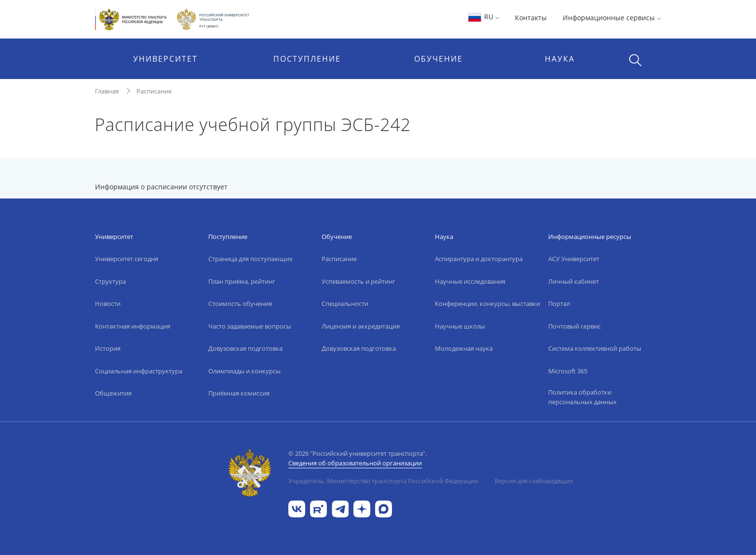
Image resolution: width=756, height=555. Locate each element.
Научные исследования (470, 281)
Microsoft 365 (568, 371)
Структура (110, 281)
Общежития (113, 393)
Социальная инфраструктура (139, 371)
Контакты (531, 18)
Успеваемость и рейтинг (358, 281)
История (108, 348)
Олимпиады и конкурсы (244, 371)
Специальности (345, 304)
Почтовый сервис (574, 326)
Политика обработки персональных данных (582, 397)
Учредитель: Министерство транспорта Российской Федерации (383, 481)
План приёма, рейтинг (242, 281)
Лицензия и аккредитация (361, 326)
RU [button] (483, 17)
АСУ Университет (574, 259)
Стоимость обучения (240, 304)
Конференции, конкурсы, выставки (487, 304)
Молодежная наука (464, 348)
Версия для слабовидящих (534, 481)
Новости (108, 304)
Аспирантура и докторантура (479, 259)
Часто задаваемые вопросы (250, 326)
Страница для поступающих (250, 259)
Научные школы (460, 326)
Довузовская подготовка (245, 348)
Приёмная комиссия (239, 393)
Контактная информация (133, 326)
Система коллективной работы (595, 348)
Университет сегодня (127, 259)
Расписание (154, 91)
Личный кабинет (574, 281)
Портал (559, 304)
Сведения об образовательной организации (355, 463)
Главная (107, 91)
